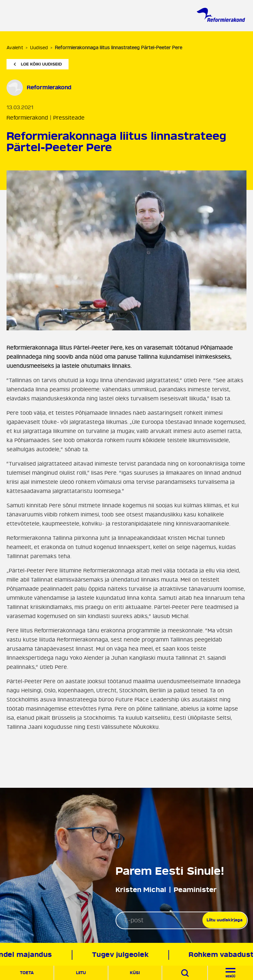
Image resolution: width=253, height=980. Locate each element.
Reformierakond (49, 88)
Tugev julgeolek (122, 955)
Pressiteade (69, 118)
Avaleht (15, 48)
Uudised (39, 48)
